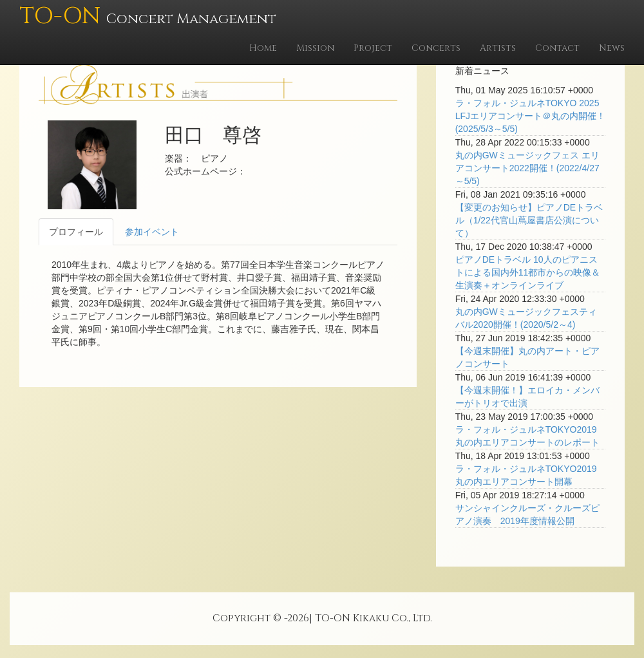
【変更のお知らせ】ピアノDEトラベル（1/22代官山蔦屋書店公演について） (529, 220)
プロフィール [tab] (76, 232)
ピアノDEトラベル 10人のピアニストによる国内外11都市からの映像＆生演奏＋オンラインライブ (528, 272)
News (612, 48)
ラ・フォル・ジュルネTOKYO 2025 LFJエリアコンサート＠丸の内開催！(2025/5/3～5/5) (530, 116)
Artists (498, 48)
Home (263, 48)
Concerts (436, 48)
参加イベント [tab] (152, 232)
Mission (315, 48)
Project (373, 48)
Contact (557, 48)
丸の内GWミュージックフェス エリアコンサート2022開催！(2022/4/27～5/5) (527, 168)
